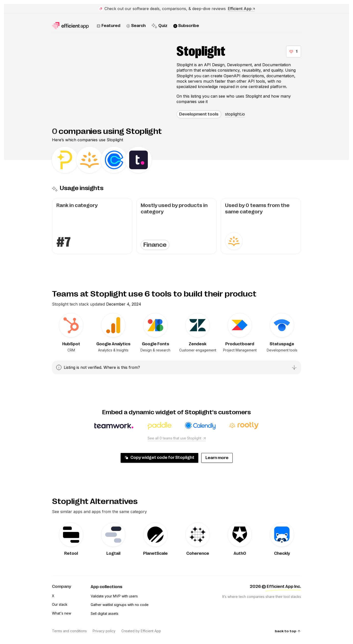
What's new (62, 613)
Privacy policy (104, 631)
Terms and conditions (69, 631)
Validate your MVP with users (114, 596)
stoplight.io (235, 114)
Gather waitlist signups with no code (120, 605)
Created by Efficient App (141, 631)
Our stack (60, 604)
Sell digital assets (105, 613)
